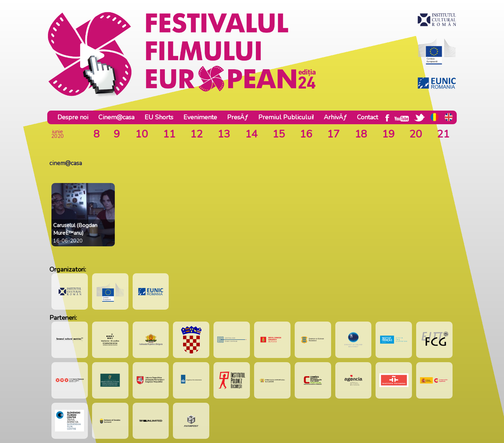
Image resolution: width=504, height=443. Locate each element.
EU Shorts (159, 117)
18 (361, 134)
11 (169, 134)
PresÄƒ (238, 117)
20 (415, 134)
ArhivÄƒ (335, 117)
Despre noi (73, 117)
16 (306, 134)
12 (196, 134)
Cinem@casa (116, 117)
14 (251, 134)
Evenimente (200, 117)
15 (279, 134)
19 (388, 134)
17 (333, 134)
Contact (367, 117)
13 (224, 134)
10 (141, 134)
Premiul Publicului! (286, 117)
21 (443, 134)
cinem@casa (66, 163)
